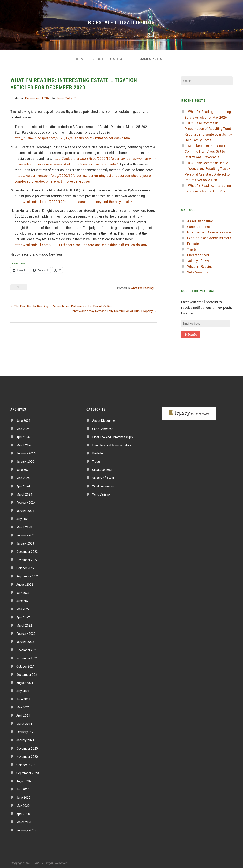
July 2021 (23, 690)
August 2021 (25, 681)
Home (77, 58)
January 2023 (25, 542)
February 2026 (26, 452)
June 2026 (23, 419)
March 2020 (24, 821)
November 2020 (27, 755)
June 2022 (23, 599)
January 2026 (25, 460)
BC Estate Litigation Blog (121, 23)
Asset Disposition (200, 219)
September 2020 (28, 772)
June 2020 (23, 796)
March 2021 (24, 722)
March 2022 (24, 624)
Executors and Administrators (209, 237)
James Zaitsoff (156, 58)
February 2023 (26, 534)
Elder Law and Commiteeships (209, 231)
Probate (193, 242)
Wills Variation (198, 271)
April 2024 (23, 485)
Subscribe (191, 333)
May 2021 (23, 706)
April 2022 (23, 616)
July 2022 (23, 591)
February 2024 (26, 501)
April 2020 (23, 812)
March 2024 (24, 493)
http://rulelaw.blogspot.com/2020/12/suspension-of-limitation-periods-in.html (73, 137)
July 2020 (23, 788)
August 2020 (25, 780)
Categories (120, 58)
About (96, 58)
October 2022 (25, 567)
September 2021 (28, 673)
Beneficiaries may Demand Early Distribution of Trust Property (114, 309)
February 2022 (26, 632)
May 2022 (23, 608)
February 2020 (26, 829)
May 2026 (23, 427)
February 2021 (26, 730)
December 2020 (27, 747)
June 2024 (23, 468)
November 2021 (27, 657)
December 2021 (27, 648)
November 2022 (27, 558)
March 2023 (24, 526)
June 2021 (23, 698)
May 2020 (23, 804)
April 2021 (23, 714)
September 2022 (28, 575)
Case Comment (199, 225)
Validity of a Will (199, 259)
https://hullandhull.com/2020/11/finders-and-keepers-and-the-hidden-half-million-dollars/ (81, 243)
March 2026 (24, 444)
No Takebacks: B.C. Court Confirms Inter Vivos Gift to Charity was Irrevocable (205, 150)
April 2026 (23, 436)
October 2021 (25, 665)
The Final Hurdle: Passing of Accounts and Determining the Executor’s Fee (61, 305)
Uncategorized (198, 254)
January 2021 (25, 739)
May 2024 (23, 476)
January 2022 (25, 640)
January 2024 (25, 509)
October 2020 (25, 763)
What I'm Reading (142, 287)
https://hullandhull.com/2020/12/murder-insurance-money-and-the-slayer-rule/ (73, 200)
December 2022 (27, 550)
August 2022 (25, 583)
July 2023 (23, 517)
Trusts (192, 248)
